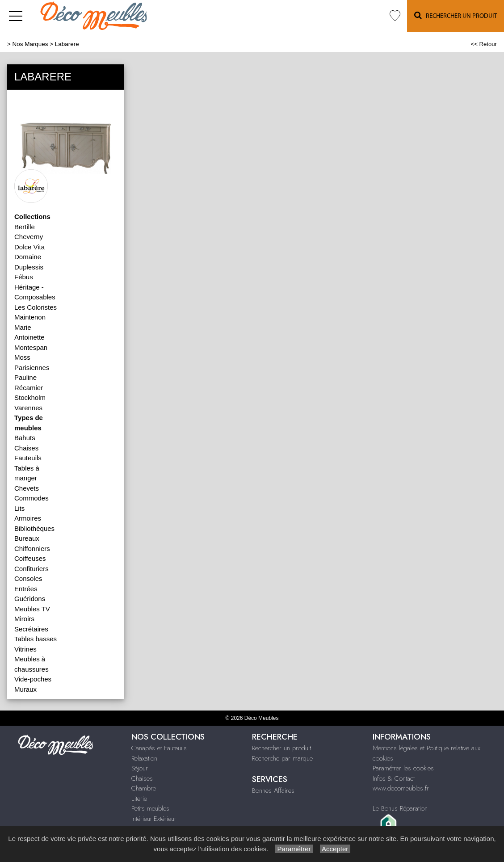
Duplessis (29, 267)
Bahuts (25, 438)
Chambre (144, 788)
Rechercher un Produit (456, 15)
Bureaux (27, 538)
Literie (139, 799)
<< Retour (484, 44)
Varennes (28, 408)
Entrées (26, 589)
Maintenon (30, 317)
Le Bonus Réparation (400, 808)
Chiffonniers (32, 549)
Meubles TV (32, 609)
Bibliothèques (34, 528)
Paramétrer (294, 849)
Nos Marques (30, 44)
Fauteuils (28, 458)
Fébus (24, 277)
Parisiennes (32, 368)
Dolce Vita (29, 247)
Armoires (28, 518)
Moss (22, 357)
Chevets (27, 488)
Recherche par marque (282, 758)
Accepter (335, 849)
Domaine (28, 257)
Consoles (28, 578)
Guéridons (30, 599)
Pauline (25, 377)
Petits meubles (150, 808)
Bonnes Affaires (273, 791)
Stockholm (30, 397)
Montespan (31, 347)
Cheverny (29, 237)
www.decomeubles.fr (401, 788)
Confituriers (31, 569)
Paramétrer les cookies (403, 768)
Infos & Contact (394, 778)
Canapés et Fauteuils (159, 748)
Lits (19, 508)
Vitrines (25, 649)
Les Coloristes (36, 307)
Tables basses (36, 639)
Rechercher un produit (281, 748)
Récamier (29, 388)
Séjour (140, 768)
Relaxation (144, 758)
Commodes (31, 498)
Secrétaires (31, 629)
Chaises (26, 448)
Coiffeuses (30, 558)
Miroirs (24, 619)
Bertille (25, 227)
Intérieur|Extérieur (154, 819)
